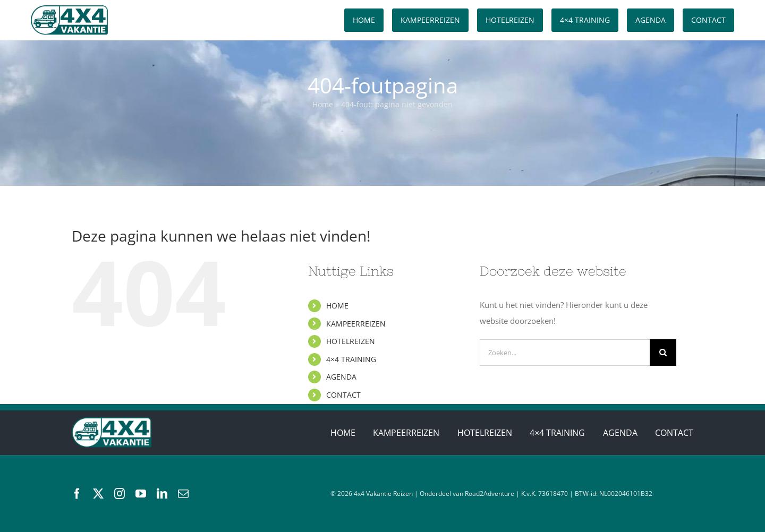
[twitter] (98, 494)
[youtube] (141, 494)
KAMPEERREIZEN (356, 324)
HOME (337, 306)
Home (323, 104)
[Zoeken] (663, 353)
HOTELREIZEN (351, 341)
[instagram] (120, 494)
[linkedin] (162, 494)
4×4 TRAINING (351, 359)
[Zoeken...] (565, 353)
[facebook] (77, 494)
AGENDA (341, 377)
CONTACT (343, 395)
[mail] (183, 494)
